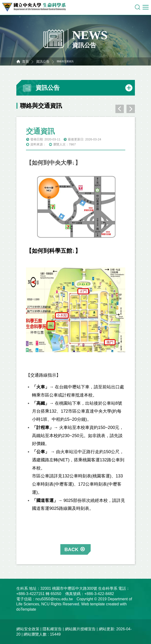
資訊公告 (43, 61)
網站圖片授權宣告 (80, 629)
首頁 (25, 61)
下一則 (131, 109)
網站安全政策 (28, 629)
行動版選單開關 (146, 8)
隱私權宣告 (52, 629)
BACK (71, 549)
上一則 (120, 109)
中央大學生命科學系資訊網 (36, 7)
